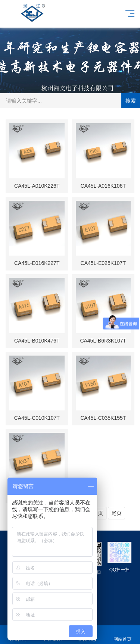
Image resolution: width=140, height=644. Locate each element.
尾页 (116, 513)
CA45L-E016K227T (37, 263)
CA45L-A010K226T (37, 186)
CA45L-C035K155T (103, 418)
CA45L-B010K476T (37, 341)
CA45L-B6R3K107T (103, 341)
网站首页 (122, 635)
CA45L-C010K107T (37, 418)
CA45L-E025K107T (103, 263)
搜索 (131, 101)
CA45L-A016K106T (103, 186)
